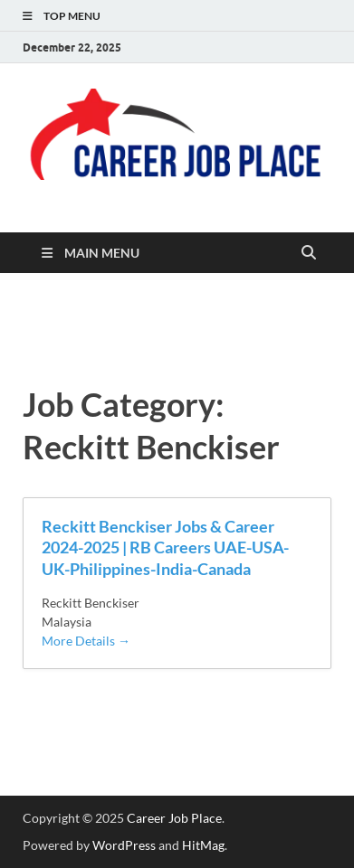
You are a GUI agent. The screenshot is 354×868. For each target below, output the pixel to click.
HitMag (203, 845)
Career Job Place (174, 818)
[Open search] (309, 253)
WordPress (124, 845)
